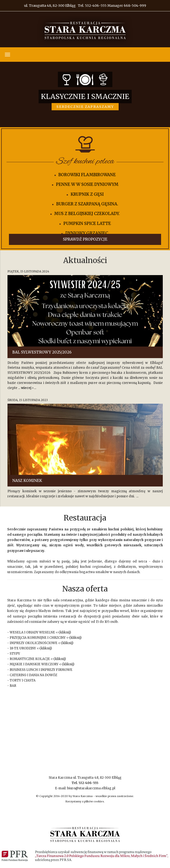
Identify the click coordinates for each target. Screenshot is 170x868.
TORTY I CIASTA (23, 680)
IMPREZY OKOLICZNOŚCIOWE (34, 643)
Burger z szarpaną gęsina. (87, 204)
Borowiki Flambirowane (87, 175)
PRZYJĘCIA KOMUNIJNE (28, 638)
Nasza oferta (85, 589)
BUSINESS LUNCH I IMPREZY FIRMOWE (41, 670)
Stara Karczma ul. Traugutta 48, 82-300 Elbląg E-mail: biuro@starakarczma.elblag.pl (85, 783)
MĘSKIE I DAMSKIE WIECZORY (34, 664)
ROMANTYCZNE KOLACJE (30, 659)
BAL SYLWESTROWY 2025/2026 (42, 352)
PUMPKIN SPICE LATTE (87, 223)
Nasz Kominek (27, 481)
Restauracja (85, 518)
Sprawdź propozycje (85, 239)
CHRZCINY (57, 638)
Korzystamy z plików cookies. (85, 801)
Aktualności (85, 260)
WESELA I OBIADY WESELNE (32, 632)
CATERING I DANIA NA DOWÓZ (33, 675)
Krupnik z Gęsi (87, 194)
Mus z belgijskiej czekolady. (87, 214)
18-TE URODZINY (23, 648)
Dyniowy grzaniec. (87, 233)
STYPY (15, 654)
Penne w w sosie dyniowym (87, 184)
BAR (13, 686)
